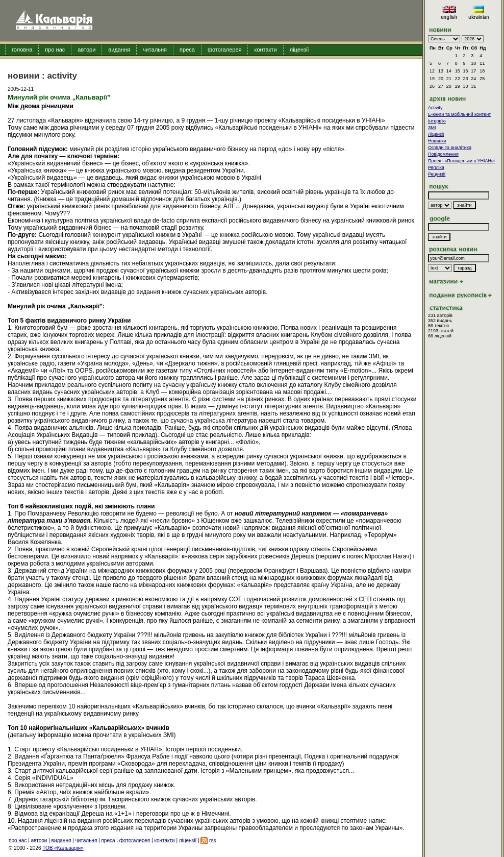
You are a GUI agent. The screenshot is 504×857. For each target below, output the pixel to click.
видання (119, 50)
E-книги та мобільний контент (459, 114)
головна (22, 50)
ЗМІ (432, 128)
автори (86, 50)
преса (187, 50)
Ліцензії (436, 134)
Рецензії (437, 174)
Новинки (437, 141)
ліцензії (299, 50)
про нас (55, 50)
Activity (435, 108)
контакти (265, 50)
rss (212, 840)
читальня (155, 50)
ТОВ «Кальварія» (63, 848)
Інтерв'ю (437, 121)
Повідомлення (443, 154)
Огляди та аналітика (450, 148)
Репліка (436, 167)
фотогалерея (225, 50)
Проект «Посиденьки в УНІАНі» (461, 161)
